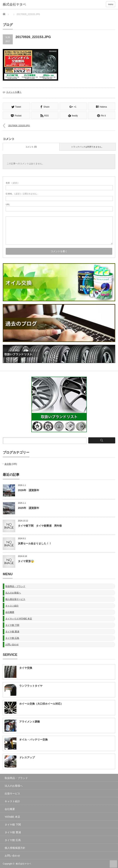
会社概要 (10, 612)
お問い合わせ (12, 644)
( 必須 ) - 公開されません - (22, 193)
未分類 (8, 464)
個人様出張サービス (15, 599)
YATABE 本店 (12, 816)
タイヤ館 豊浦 (12, 631)
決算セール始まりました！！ (35, 543)
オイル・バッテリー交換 (33, 739)
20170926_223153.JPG (19, 125)
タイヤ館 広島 (12, 638)
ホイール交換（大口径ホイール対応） (41, 703)
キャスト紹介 (12, 605)
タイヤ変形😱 (26, 561)
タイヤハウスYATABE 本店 (19, 618)
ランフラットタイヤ (31, 685)
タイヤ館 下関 (12, 625)
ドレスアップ (27, 757)
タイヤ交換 (26, 667)
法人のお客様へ (13, 592)
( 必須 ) (12, 182)
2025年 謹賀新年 (29, 508)
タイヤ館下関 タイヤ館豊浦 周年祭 (40, 525)
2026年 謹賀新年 (29, 490)
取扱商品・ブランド (15, 586)
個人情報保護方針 (15, 847)
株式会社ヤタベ (23, 863)
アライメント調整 (30, 721)
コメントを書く (14, 92)
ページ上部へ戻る (113, 864)
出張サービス (12, 793)
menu (111, 4)
